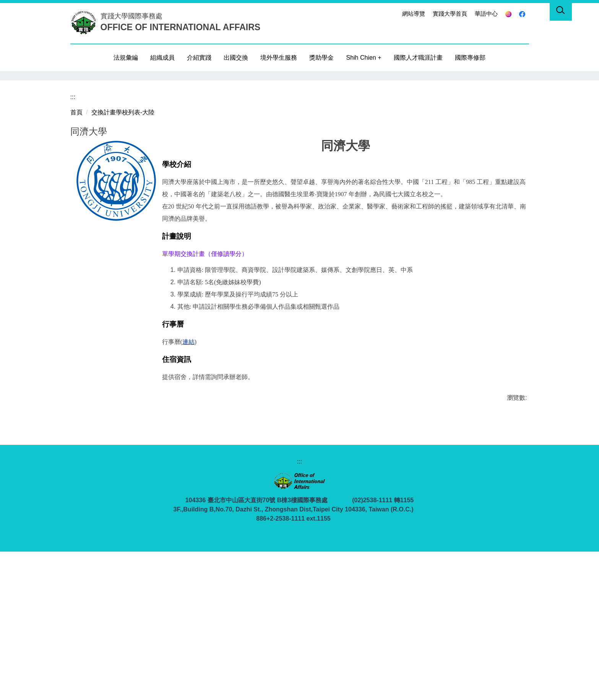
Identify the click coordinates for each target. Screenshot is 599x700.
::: (392, 14)
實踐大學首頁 (450, 14)
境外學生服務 (279, 58)
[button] (76, 77)
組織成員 (162, 58)
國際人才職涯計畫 (418, 58)
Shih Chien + (364, 58)
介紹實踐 (199, 58)
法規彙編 (126, 58)
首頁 (76, 261)
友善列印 (104, 568)
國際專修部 (470, 58)
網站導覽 (414, 14)
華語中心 (486, 14)
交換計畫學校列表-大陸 (123, 261)
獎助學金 (321, 58)
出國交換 (236, 58)
